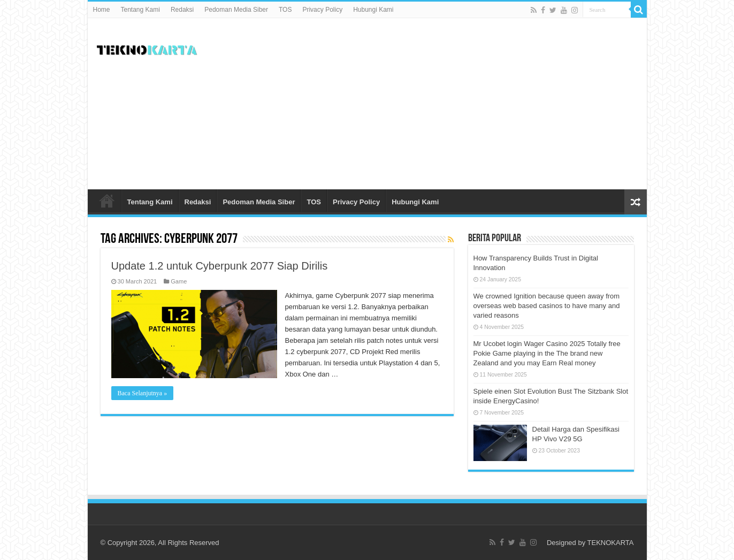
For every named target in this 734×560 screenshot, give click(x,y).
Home (102, 10)
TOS (285, 10)
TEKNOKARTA (611, 543)
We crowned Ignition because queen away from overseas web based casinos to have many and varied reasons (547, 306)
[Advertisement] (444, 104)
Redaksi (182, 10)
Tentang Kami (140, 10)
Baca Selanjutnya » (143, 393)
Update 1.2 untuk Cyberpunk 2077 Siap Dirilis (220, 266)
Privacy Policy (322, 10)
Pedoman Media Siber (236, 10)
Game (179, 281)
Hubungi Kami (373, 10)
